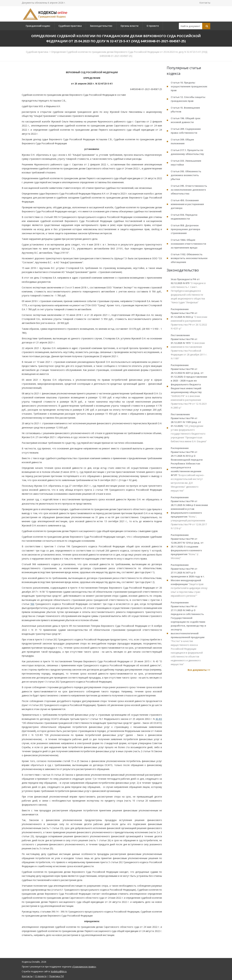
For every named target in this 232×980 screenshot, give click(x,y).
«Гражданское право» (84, 967)
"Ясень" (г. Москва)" (187, 547)
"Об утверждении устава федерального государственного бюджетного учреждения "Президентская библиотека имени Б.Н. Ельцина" (189, 428)
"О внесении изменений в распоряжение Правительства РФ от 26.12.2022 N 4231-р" (189, 319)
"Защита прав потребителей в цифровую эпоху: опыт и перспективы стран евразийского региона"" (189, 580)
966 (32, 604)
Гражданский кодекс (38, 26)
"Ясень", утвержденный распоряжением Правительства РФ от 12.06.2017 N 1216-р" (189, 513)
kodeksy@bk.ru (59, 971)
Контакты (205, 3)
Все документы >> (199, 670)
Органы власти (129, 26)
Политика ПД (56, 976)
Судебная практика (70, 26)
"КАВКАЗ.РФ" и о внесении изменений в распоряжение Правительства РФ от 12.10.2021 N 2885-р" (189, 386)
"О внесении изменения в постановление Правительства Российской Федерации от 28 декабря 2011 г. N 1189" (189, 347)
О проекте (153, 26)
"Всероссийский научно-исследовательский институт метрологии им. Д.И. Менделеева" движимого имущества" (188, 469)
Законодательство (101, 26)
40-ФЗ (159, 719)
